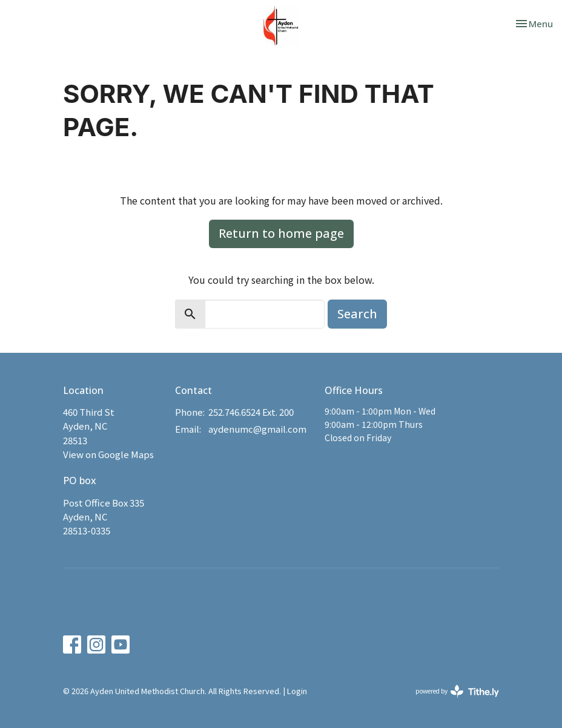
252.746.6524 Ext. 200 (251, 412)
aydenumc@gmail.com (257, 429)
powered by (457, 691)
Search (357, 314)
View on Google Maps (108, 454)
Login (297, 691)
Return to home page (281, 233)
